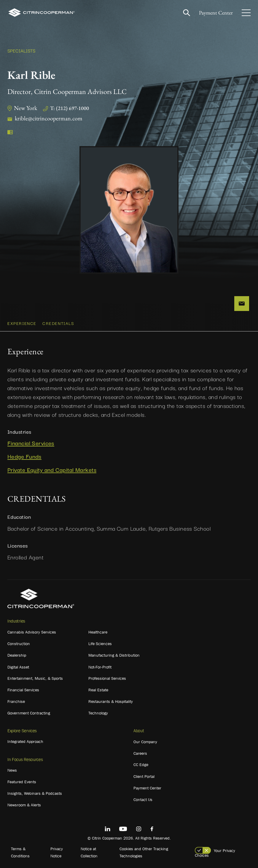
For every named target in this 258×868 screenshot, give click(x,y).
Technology (98, 713)
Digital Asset (18, 667)
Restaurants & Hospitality (111, 701)
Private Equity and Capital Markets (52, 470)
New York (26, 108)
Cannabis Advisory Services (32, 632)
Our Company (145, 742)
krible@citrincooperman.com (49, 118)
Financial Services (31, 443)
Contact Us (143, 800)
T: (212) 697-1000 (70, 108)
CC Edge (141, 765)
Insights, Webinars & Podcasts (35, 793)
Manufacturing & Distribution (114, 655)
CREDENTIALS (58, 323)
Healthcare (98, 632)
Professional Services (107, 678)
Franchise (16, 701)
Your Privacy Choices (215, 853)
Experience (22, 323)
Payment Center (216, 13)
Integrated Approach (25, 741)
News (12, 770)
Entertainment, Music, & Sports (35, 678)
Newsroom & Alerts (24, 805)
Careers (140, 753)
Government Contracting (29, 713)
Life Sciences (100, 644)
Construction (19, 644)
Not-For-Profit (100, 667)
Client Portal (144, 776)
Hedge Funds (24, 456)
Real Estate (98, 690)
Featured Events (22, 782)
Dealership (17, 655)
